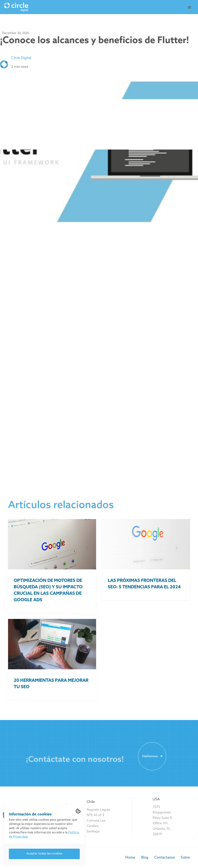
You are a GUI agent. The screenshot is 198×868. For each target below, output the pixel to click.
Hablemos (153, 756)
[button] (190, 7)
